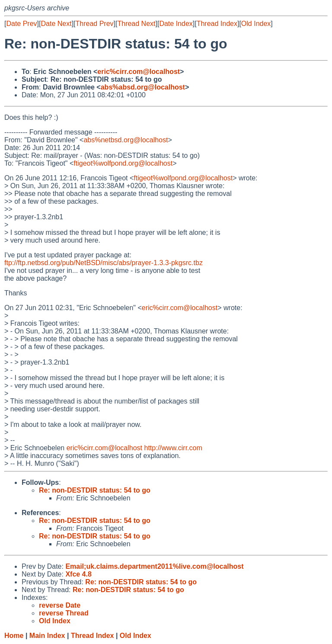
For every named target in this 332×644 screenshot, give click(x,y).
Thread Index (217, 24)
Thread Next (136, 24)
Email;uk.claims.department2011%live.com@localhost (154, 566)
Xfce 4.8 (78, 574)
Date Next (56, 24)
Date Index (176, 24)
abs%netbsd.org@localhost (126, 140)
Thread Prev (95, 24)
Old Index (256, 24)
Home (14, 636)
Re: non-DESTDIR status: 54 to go (95, 490)
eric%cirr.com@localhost (139, 72)
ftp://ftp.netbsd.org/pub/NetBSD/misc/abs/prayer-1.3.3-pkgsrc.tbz (104, 263)
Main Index (47, 636)
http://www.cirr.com (173, 448)
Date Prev (21, 24)
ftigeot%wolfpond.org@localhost (123, 163)
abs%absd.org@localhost (143, 87)
